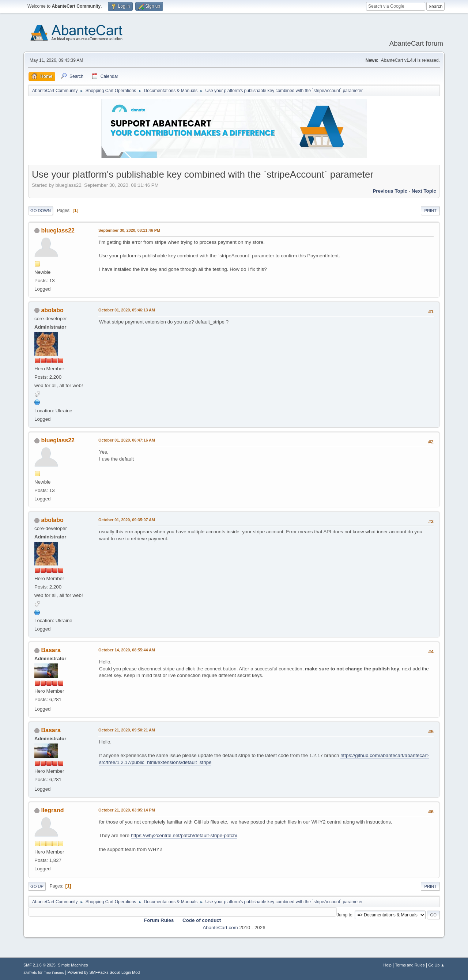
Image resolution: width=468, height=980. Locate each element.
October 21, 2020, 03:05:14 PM (127, 810)
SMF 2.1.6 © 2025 (39, 965)
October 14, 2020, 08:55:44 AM (127, 650)
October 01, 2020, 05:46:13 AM (127, 310)
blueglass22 (58, 230)
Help (388, 965)
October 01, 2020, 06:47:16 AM (127, 440)
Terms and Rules (410, 965)
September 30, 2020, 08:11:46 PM (129, 230)
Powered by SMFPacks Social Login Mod (104, 972)
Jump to (345, 915)
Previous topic (390, 191)
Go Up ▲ (436, 965)
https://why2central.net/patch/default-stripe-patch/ (184, 835)
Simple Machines (73, 965)
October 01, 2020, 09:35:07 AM (127, 520)
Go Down (41, 211)
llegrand (52, 810)
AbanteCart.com (220, 928)
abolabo (52, 310)
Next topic (424, 191)
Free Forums (54, 973)
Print (430, 211)
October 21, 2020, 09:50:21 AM (127, 730)
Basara (51, 650)
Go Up (37, 886)
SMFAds (30, 973)
